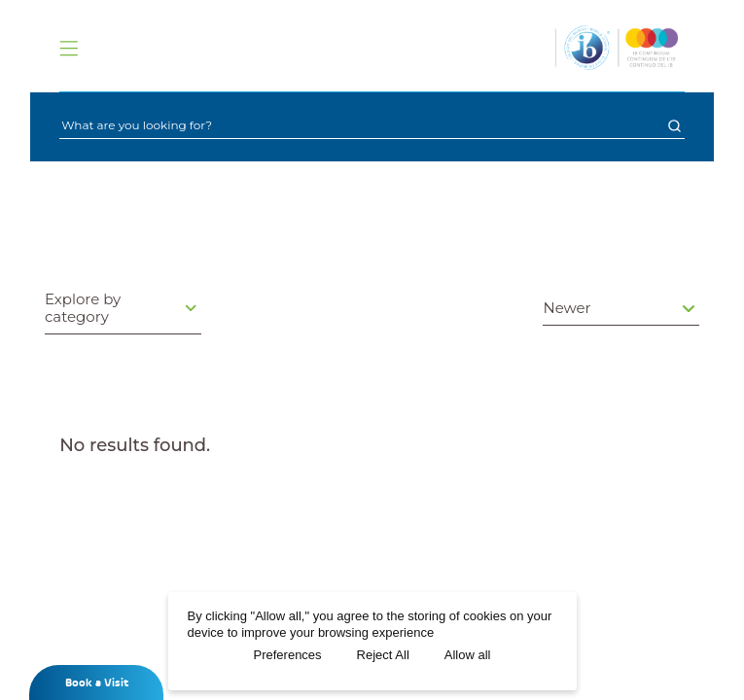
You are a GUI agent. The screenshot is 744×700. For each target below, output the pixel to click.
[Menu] (69, 48)
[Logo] (617, 48)
